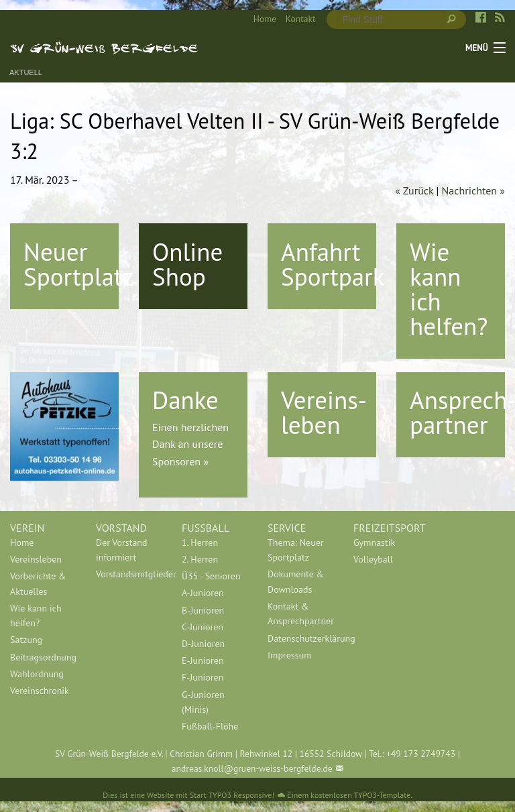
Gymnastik (374, 542)
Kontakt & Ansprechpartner (300, 614)
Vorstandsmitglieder (129, 574)
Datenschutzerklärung (300, 638)
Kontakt (301, 19)
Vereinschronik (40, 691)
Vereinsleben (36, 559)
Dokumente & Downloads (296, 581)
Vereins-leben (324, 412)
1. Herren (200, 542)
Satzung (26, 640)
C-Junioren (203, 627)
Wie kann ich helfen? (449, 289)
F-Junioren (203, 677)
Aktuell (26, 73)
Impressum (290, 655)
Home (265, 19)
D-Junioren (203, 644)
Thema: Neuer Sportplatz (296, 550)
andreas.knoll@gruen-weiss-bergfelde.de (252, 768)
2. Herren (200, 559)
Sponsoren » (180, 461)
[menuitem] (260, 19)
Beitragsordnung (43, 657)
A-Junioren (203, 593)
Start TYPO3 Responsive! (232, 795)
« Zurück (414, 190)
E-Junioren (203, 660)
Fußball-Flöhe (210, 726)
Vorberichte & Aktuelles (38, 583)
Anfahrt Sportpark (333, 264)
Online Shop (187, 264)
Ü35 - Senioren (211, 576)
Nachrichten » (473, 190)
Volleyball (373, 559)
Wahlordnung (37, 674)
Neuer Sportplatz (78, 264)
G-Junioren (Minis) (203, 702)
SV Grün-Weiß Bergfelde (104, 48)
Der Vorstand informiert (122, 550)
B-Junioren (203, 610)
